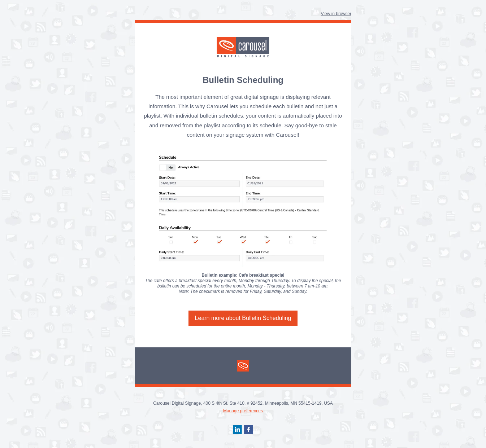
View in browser (336, 14)
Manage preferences (243, 411)
